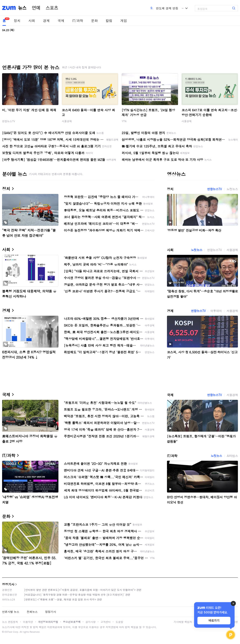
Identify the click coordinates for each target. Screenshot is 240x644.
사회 (32, 21)
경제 (46, 21)
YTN (124, 121)
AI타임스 (232, 456)
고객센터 (106, 622)
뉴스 (22, 8)
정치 (17, 21)
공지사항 (91, 622)
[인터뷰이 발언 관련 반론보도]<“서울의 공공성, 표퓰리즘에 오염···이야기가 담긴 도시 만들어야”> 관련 (83, 590)
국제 (61, 21)
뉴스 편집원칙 (10, 622)
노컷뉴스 (232, 189)
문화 (94, 21)
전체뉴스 (32, 612)
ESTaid (8, 632)
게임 (124, 21)
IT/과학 (78, 21)
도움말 (119, 622)
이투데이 (216, 311)
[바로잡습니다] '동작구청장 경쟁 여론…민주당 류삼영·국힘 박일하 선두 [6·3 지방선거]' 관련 (77, 595)
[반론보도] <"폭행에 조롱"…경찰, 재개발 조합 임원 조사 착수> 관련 (63, 599)
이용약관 (28, 622)
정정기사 (8, 584)
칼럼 (109, 21)
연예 (36, 8)
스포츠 (52, 8)
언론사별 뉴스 (11, 612)
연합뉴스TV (9, 121)
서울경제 (67, 121)
